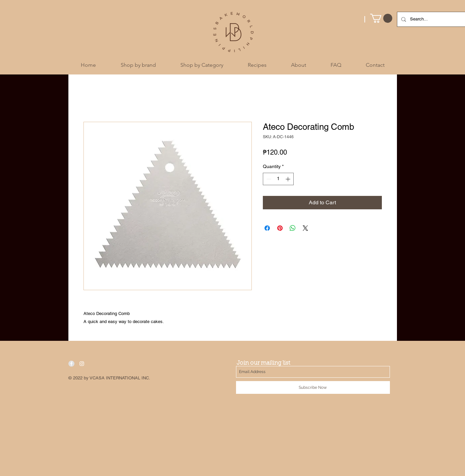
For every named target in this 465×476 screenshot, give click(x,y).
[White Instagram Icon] (82, 364)
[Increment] (288, 179)
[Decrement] (268, 179)
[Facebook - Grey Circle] (71, 364)
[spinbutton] (278, 179)
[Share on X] (305, 228)
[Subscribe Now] (313, 387)
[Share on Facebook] (267, 228)
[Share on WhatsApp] (293, 228)
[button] (381, 18)
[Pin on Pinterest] (280, 228)
